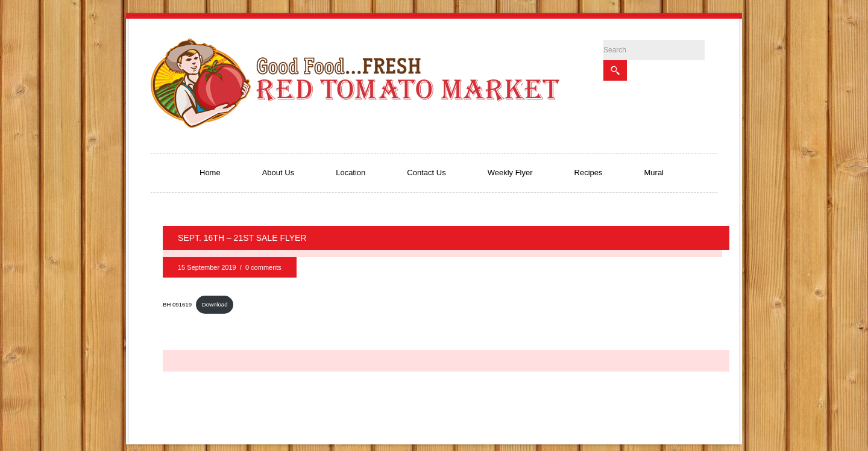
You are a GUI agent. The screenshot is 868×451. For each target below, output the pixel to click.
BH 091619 (177, 304)
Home (210, 173)
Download (215, 304)
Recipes (589, 173)
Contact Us (426, 173)
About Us (278, 173)
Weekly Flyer (510, 173)
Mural (654, 173)
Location (351, 173)
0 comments (263, 267)
